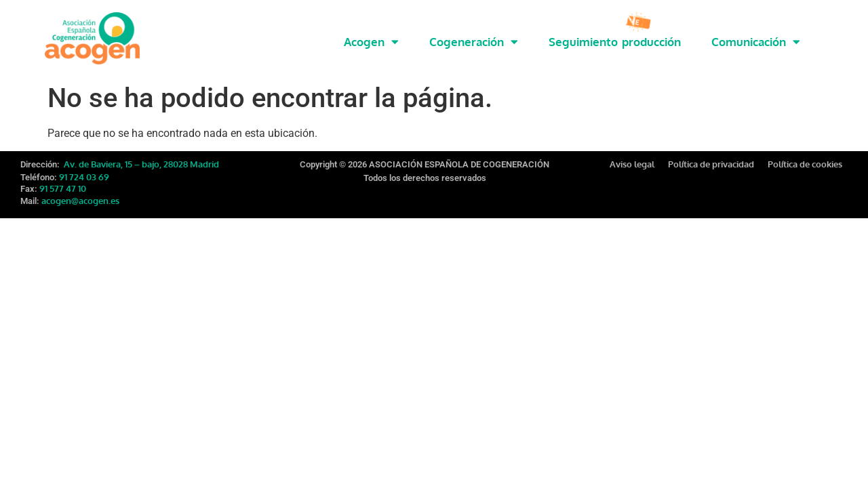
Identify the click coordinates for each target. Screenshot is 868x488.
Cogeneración (474, 42)
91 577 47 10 (63, 180)
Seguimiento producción (615, 42)
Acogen (371, 42)
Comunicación (756, 42)
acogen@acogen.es (80, 192)
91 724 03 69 (84, 168)
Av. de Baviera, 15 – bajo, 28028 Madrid (140, 155)
